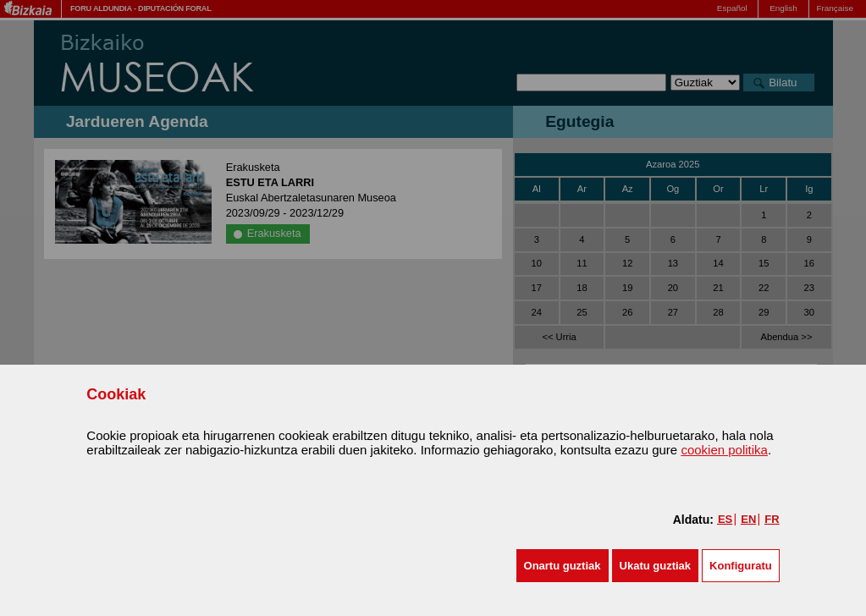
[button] (563, 566)
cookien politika (724, 450)
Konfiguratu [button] (741, 566)
